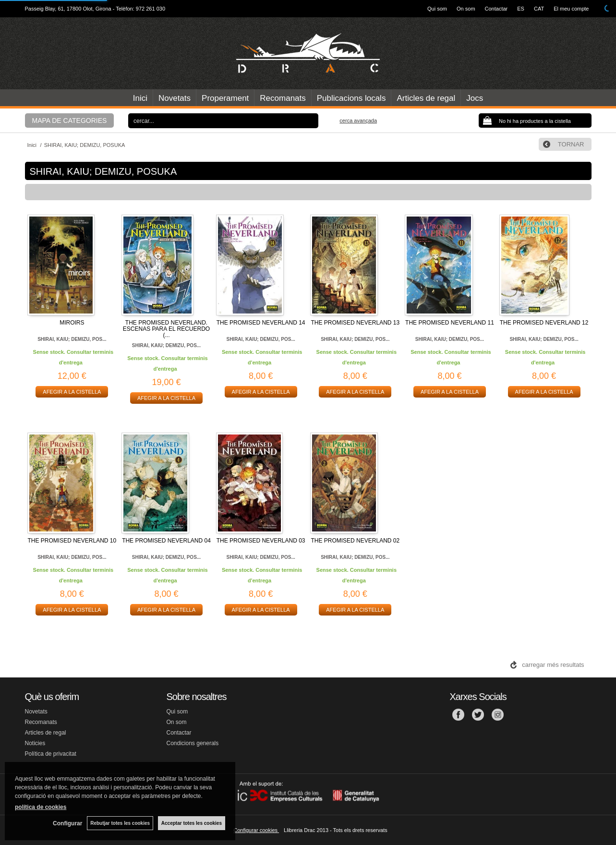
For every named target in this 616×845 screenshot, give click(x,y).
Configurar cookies (256, 830)
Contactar (496, 9)
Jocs (475, 98)
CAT (539, 9)
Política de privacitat (51, 754)
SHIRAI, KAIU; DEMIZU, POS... (72, 339)
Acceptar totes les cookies (192, 823)
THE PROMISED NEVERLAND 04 (166, 541)
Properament (225, 98)
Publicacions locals (351, 98)
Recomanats (283, 98)
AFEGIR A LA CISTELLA (72, 392)
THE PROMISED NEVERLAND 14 (261, 323)
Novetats (175, 98)
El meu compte (571, 9)
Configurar (67, 823)
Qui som (437, 9)
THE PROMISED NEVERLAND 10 (72, 541)
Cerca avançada (358, 121)
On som (466, 9)
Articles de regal (426, 98)
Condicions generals (193, 743)
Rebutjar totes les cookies (120, 823)
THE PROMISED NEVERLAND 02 (355, 541)
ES (521, 9)
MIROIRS (72, 323)
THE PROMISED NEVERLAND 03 (261, 541)
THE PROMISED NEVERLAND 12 (544, 323)
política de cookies (41, 807)
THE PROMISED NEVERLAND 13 (355, 323)
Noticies (35, 743)
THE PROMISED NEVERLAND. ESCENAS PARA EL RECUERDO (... (166, 329)
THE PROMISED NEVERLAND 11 (450, 323)
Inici (140, 98)
